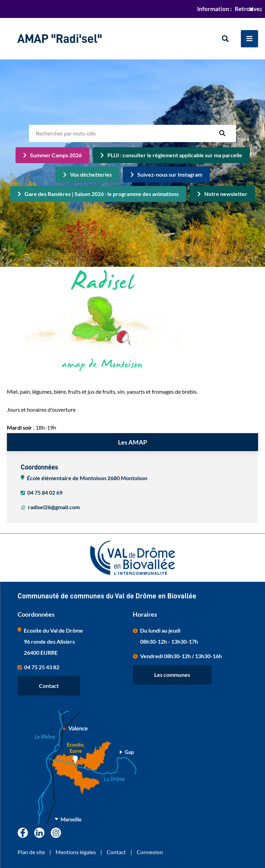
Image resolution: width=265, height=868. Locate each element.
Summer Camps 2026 (56, 155)
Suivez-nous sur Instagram (170, 174)
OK (222, 133)
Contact (49, 686)
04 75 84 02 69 (45, 492)
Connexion (150, 852)
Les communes (172, 675)
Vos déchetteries (91, 174)
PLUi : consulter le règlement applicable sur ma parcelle (175, 155)
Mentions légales (76, 852)
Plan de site (31, 852)
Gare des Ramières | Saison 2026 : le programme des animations (102, 194)
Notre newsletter (226, 194)
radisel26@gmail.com (54, 507)
